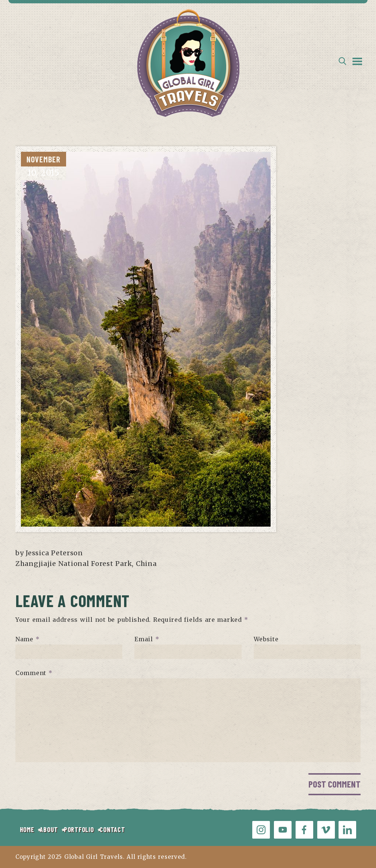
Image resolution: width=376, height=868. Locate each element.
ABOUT (49, 829)
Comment (34, 673)
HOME (27, 829)
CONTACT (112, 829)
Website (266, 639)
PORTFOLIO (79, 829)
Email (147, 639)
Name (27, 639)
